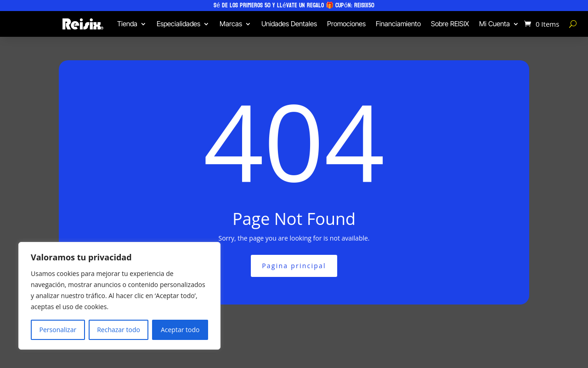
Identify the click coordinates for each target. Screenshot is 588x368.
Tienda (127, 24)
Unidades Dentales (289, 24)
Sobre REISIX (450, 24)
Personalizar (58, 330)
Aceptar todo (180, 330)
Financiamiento (398, 24)
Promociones (346, 24)
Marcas (231, 24)
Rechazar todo (119, 330)
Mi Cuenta (495, 24)
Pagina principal (294, 266)
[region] (119, 296)
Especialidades (178, 24)
